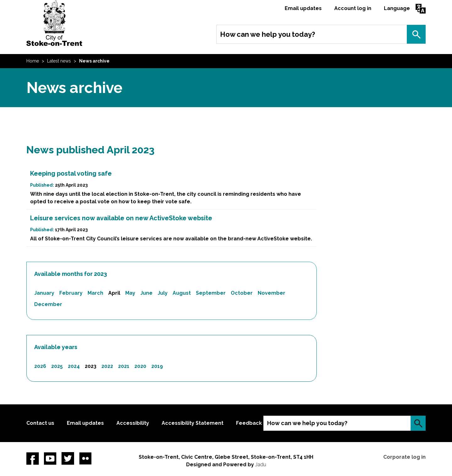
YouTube (50, 458)
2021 (124, 366)
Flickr (85, 458)
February (71, 293)
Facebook (33, 458)
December (48, 304)
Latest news (59, 61)
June (146, 293)
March (95, 293)
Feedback (249, 423)
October (242, 293)
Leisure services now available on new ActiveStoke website (121, 218)
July (163, 293)
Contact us (40, 423)
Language (397, 8)
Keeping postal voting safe (71, 173)
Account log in (353, 8)
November (272, 293)
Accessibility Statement (193, 423)
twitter (68, 458)
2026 (40, 366)
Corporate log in (404, 457)
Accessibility (133, 423)
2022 (107, 366)
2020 (140, 366)
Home (33, 61)
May (130, 293)
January (44, 293)
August (182, 293)
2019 (157, 366)
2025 (57, 366)
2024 (74, 366)
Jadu (261, 465)
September (211, 293)
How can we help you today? (268, 34)
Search (416, 34)
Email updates (303, 8)
